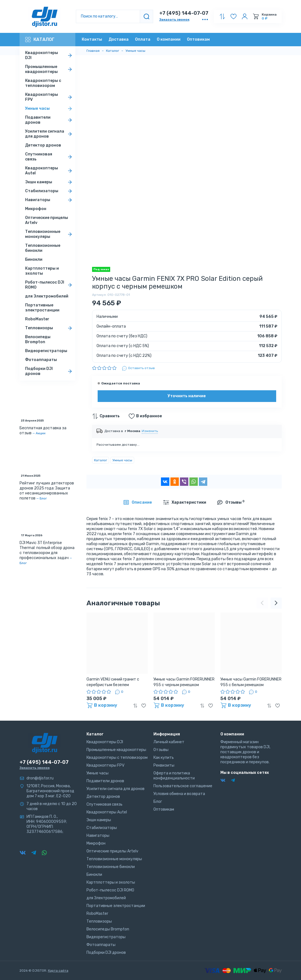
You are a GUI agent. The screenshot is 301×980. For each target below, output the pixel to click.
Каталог (40, 40)
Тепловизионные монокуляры (50, 234)
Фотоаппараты (41, 360)
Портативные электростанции (42, 308)
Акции (41, 433)
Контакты (92, 39)
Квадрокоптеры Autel (50, 171)
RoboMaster (37, 319)
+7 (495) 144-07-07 (184, 13)
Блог (43, 498)
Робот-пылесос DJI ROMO (50, 285)
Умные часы (50, 109)
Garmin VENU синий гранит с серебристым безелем (113, 682)
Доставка (119, 39)
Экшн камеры (50, 182)
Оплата (143, 39)
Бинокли (34, 259)
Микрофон (36, 209)
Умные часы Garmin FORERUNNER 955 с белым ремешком (251, 682)
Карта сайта (58, 971)
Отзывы (161, 750)
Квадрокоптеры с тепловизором (43, 83)
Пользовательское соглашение (183, 786)
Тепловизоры (50, 328)
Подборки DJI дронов (50, 371)
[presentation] (262, 603)
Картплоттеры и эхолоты (42, 271)
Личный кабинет (169, 742)
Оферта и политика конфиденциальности (174, 776)
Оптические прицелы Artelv (47, 220)
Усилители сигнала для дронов (50, 134)
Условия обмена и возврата (179, 794)
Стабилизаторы (50, 191)
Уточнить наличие (187, 396)
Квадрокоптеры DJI (50, 55)
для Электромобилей (47, 296)
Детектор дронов (43, 145)
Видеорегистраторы (46, 351)
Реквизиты (164, 765)
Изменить (150, 431)
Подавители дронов (50, 120)
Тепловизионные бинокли (43, 248)
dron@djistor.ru (40, 778)
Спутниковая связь (50, 157)
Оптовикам (198, 39)
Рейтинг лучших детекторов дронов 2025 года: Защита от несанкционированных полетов (47, 491)
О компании (169, 39)
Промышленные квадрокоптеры (50, 69)
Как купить (164, 758)
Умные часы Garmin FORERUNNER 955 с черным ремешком (184, 682)
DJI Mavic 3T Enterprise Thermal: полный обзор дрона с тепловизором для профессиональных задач (47, 550)
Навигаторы (50, 200)
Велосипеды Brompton (38, 339)
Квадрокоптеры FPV (50, 97)
